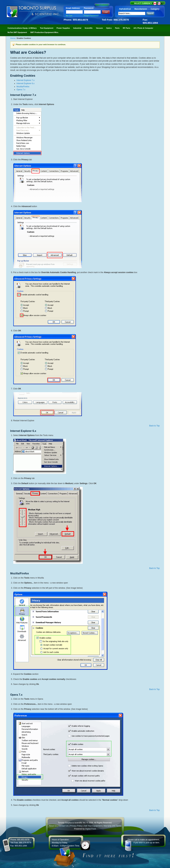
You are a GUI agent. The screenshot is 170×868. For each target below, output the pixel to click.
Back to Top (154, 426)
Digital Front (91, 829)
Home (13, 38)
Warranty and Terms (112, 826)
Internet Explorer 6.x (26, 83)
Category (155, 9)
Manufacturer (141, 9)
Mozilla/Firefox (23, 87)
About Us (53, 826)
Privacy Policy (76, 826)
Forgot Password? (91, 16)
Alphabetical (125, 9)
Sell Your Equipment (93, 826)
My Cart (69, 16)
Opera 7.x (21, 90)
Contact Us (63, 826)
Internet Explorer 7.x (26, 80)
